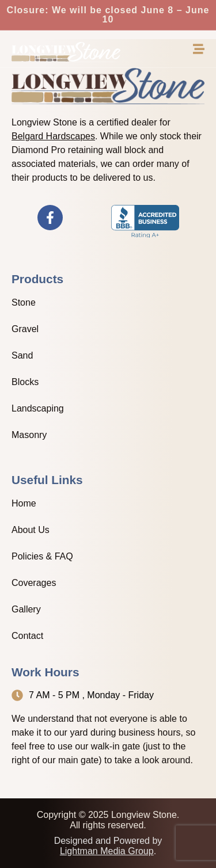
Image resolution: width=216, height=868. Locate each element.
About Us (31, 530)
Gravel (25, 329)
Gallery (26, 609)
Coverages (34, 583)
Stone (24, 302)
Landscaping (38, 408)
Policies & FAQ (42, 556)
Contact (27, 636)
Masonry (29, 435)
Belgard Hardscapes (53, 136)
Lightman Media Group (107, 851)
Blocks (25, 382)
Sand (22, 355)
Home (24, 503)
